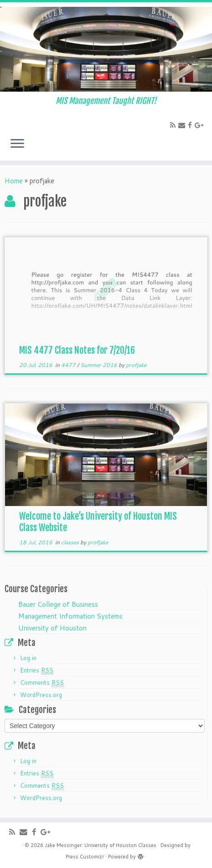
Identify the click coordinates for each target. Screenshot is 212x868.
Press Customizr (85, 857)
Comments (42, 683)
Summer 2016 (99, 365)
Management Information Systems (70, 616)
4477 (69, 365)
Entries (37, 670)
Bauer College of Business (58, 604)
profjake (136, 365)
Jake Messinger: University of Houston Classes (101, 845)
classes (71, 542)
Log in (28, 658)
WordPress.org (41, 695)
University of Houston (52, 628)
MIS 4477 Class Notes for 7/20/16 (77, 350)
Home (14, 181)
